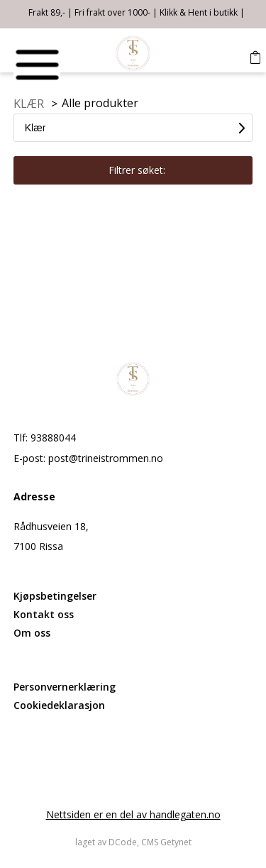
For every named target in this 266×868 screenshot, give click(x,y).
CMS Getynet (166, 842)
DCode (123, 842)
